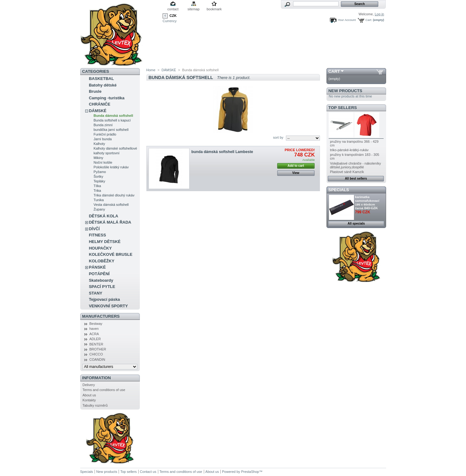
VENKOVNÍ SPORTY (108, 306)
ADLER (95, 339)
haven (94, 329)
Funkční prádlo (105, 134)
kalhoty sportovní (107, 153)
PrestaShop (250, 472)
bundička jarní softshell (111, 130)
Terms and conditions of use (104, 390)
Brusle (95, 91)
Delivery (89, 385)
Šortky (98, 176)
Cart (334, 71)
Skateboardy (101, 280)
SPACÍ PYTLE (102, 287)
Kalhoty (99, 144)
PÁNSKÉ (97, 267)
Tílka (97, 186)
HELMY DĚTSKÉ (105, 242)
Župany (99, 209)
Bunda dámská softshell (113, 116)
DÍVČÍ (94, 229)
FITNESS (98, 235)
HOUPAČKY (100, 248)
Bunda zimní (103, 125)
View (296, 173)
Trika (97, 191)
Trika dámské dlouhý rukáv (114, 195)
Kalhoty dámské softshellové (115, 148)
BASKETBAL (101, 79)
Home (151, 70)
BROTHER (98, 349)
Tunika (99, 200)
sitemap (194, 9)
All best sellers (356, 178)
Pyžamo (100, 172)
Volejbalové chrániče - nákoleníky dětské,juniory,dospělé (355, 165)
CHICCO (96, 354)
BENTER (96, 344)
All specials (356, 223)
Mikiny (98, 158)
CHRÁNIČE (100, 104)
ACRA (94, 334)
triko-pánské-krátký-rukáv (349, 150)
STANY (96, 293)
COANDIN (97, 359)
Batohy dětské (103, 85)
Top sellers (343, 108)
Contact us (148, 472)
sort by (278, 137)
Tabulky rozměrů (95, 405)
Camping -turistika (107, 98)
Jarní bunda (103, 139)
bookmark (214, 9)
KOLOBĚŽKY (102, 261)
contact (173, 9)
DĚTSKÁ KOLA (104, 216)
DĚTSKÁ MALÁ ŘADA (110, 222)
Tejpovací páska (104, 299)
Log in (380, 14)
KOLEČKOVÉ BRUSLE (111, 254)
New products (345, 91)
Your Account (347, 20)
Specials (339, 190)
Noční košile (103, 162)
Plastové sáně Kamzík (347, 172)
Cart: (369, 20)
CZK (173, 16)
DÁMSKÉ (98, 111)
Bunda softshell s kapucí (112, 120)
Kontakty (89, 400)
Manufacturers (101, 316)
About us (89, 395)
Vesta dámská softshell (111, 205)
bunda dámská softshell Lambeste (222, 152)
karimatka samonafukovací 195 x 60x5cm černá (367, 203)
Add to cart (296, 166)
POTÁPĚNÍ (99, 274)
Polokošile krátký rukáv (111, 167)
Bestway (96, 324)
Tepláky (99, 181)
